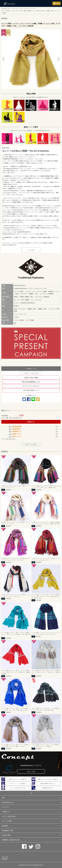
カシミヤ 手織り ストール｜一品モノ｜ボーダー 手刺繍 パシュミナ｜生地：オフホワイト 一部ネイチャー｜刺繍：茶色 (46, 672)
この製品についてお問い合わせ (31, 373)
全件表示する (17, 418)
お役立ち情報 (6, 835)
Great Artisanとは (8, 802)
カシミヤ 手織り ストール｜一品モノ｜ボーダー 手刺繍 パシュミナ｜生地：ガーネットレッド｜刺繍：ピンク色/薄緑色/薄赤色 (16, 672)
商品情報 (5, 826)
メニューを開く (56, 3)
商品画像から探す (8, 830)
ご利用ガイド (6, 812)
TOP (3, 798)
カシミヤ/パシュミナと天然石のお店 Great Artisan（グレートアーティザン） (10, 3)
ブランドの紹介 (7, 821)
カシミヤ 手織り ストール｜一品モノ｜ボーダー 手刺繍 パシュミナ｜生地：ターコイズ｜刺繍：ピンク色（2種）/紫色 (16, 634)
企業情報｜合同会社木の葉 (11, 840)
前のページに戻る (31, 445)
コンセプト (6, 807)
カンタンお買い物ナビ (9, 816)
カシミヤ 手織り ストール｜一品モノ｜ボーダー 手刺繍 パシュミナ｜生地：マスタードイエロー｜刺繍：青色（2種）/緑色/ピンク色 (46, 596)
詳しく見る (32, 772)
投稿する (31, 422)
